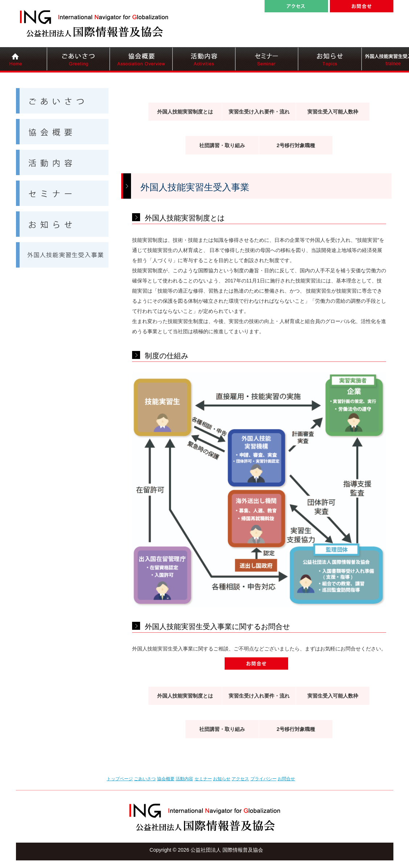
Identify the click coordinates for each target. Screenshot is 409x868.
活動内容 (184, 779)
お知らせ (222, 779)
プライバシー (263, 779)
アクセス (240, 779)
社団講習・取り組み (222, 145)
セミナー (203, 779)
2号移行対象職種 (296, 145)
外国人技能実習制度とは (185, 112)
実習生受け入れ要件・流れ (259, 112)
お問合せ (286, 779)
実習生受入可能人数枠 (333, 112)
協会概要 (166, 779)
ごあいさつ (145, 779)
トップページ (120, 779)
